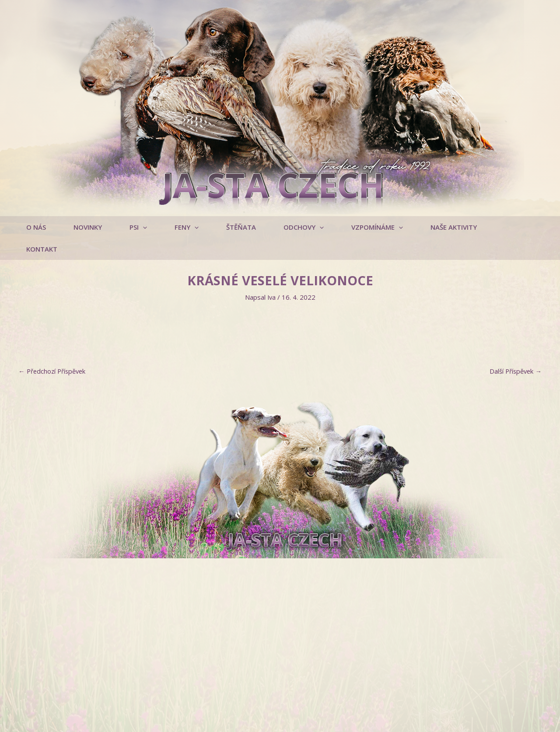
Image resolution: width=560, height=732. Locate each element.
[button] (141, 227)
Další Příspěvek (515, 349)
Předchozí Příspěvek (53, 349)
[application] (146, 227)
